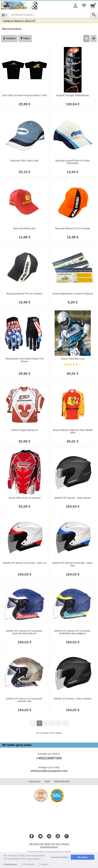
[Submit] (94, 15)
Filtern (25, 38)
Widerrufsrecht (62, 781)
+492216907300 (49, 758)
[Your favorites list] (84, 6)
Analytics (45, 864)
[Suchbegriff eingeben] (49, 15)
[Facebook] (32, 836)
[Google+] (67, 836)
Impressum (35, 781)
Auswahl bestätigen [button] (60, 857)
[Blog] (49, 836)
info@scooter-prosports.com (49, 771)
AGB (47, 781)
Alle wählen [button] (83, 857)
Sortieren (9, 38)
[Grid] (86, 39)
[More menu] (75, 6)
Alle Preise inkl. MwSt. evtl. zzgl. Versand (49, 844)
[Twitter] (40, 836)
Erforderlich (30, 864)
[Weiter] (65, 723)
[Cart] (93, 6)
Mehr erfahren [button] (34, 859)
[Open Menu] (4, 15)
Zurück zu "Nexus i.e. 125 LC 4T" (20, 21)
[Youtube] (58, 836)
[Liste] (93, 39)
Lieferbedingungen (49, 847)
